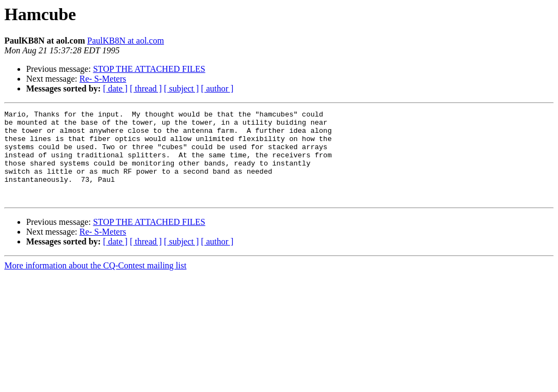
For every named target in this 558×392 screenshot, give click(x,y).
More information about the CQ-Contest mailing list (95, 283)
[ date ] (115, 88)
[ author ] (217, 88)
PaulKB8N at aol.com (126, 41)
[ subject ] (181, 88)
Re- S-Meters (103, 79)
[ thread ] (146, 88)
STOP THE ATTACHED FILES (149, 69)
